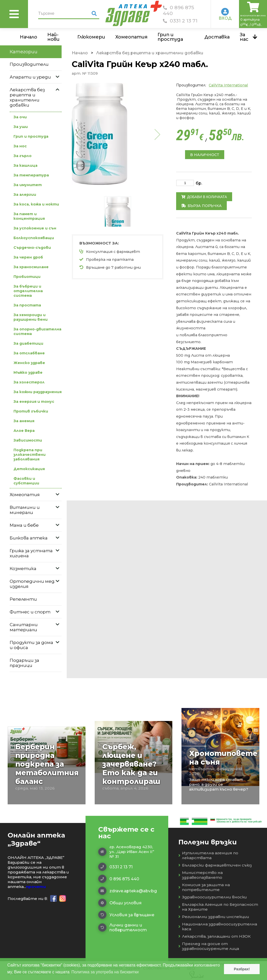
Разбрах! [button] (242, 969)
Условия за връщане (126, 915)
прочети (36, 887)
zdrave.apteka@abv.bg (127, 891)
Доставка (217, 37)
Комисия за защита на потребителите (204, 887)
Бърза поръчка (201, 206)
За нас (244, 37)
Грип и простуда (170, 37)
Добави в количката (204, 197)
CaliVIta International (228, 85)
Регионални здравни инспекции (214, 917)
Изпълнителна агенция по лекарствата (208, 855)
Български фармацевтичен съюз (215, 865)
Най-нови (53, 37)
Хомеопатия (131, 37)
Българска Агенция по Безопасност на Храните (218, 907)
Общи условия (120, 903)
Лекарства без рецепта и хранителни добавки (150, 53)
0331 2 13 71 (180, 21)
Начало (29, 37)
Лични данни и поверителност (123, 927)
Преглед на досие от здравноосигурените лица (209, 946)
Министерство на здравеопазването (201, 875)
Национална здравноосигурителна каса (218, 926)
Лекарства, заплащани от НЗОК (215, 936)
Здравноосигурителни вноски (213, 897)
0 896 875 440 (179, 10)
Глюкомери (91, 37)
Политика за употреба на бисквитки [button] (105, 972)
